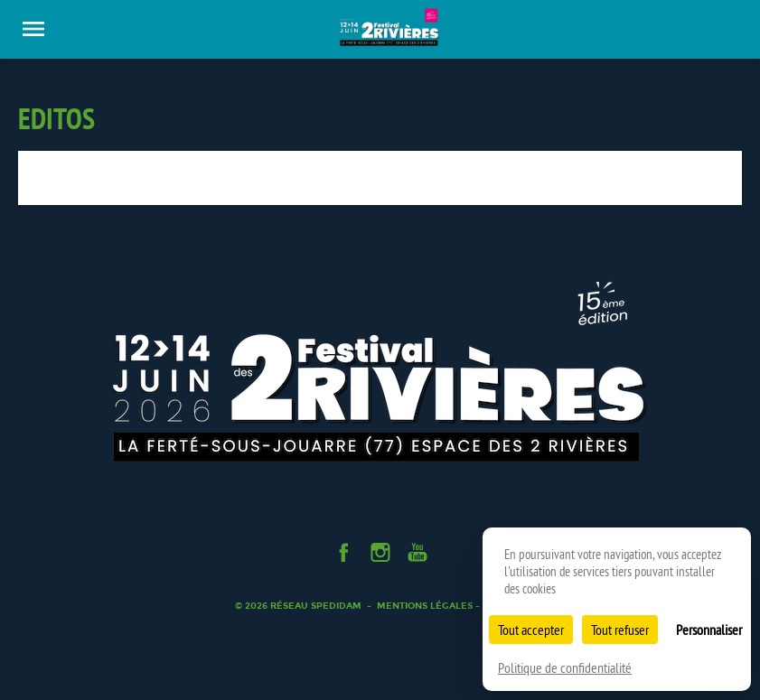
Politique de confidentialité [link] (565, 667)
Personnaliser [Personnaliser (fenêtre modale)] (709, 630)
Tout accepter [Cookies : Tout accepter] (531, 630)
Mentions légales (425, 606)
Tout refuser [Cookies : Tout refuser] (620, 630)
